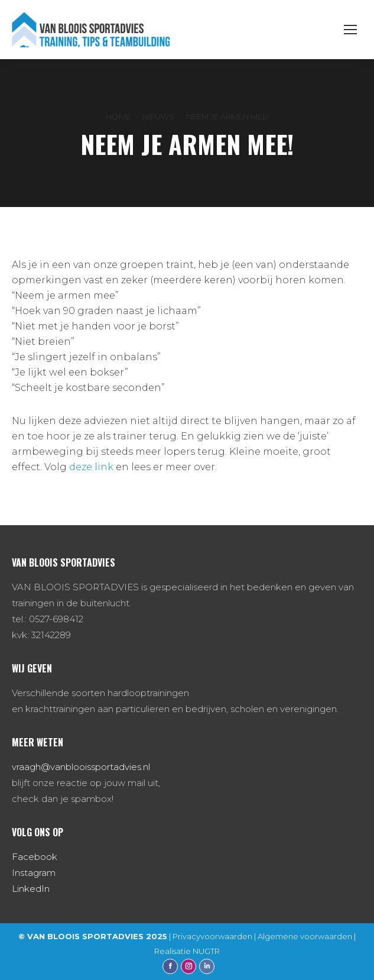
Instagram (34, 873)
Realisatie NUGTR (187, 951)
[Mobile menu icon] (350, 30)
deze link (91, 467)
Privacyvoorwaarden (212, 936)
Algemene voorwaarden (305, 936)
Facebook (35, 857)
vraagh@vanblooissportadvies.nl (81, 767)
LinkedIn (31, 889)
